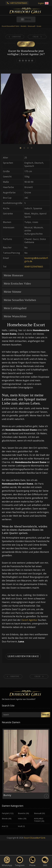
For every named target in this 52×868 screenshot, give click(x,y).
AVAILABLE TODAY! (39, 820)
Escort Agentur (29, 620)
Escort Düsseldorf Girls (35, 838)
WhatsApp (7, 862)
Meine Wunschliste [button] (15, 316)
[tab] (26, 275)
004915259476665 (34, 267)
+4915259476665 (17, 3)
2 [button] (24, 148)
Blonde (5, 819)
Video (20, 819)
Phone (32, 862)
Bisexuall (38, 813)
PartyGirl (5, 813)
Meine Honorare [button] (13, 275)
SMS (45, 862)
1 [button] (20, 148)
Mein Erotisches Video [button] (17, 284)
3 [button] (28, 148)
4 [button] (32, 148)
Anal (4, 826)
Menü (28, 20)
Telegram (20, 862)
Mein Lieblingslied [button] (15, 308)
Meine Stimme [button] (13, 292)
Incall (20, 826)
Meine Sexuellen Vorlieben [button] (20, 300)
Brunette (22, 813)
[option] (26, 109)
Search (46, 715)
